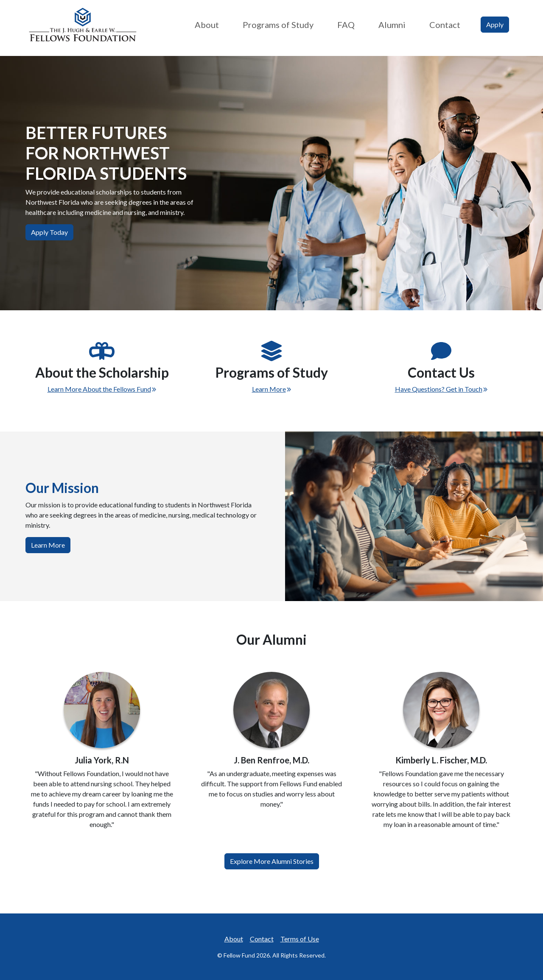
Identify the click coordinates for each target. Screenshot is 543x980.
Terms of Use (300, 939)
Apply (495, 24)
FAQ (346, 25)
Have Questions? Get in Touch (441, 389)
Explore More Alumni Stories (272, 861)
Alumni (392, 25)
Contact (445, 25)
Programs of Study (278, 25)
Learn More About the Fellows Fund (102, 389)
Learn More (272, 389)
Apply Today (49, 232)
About (207, 25)
